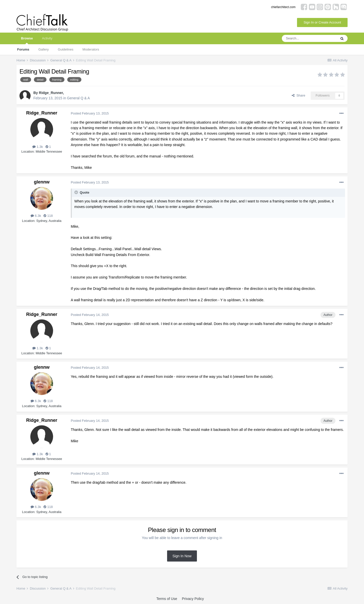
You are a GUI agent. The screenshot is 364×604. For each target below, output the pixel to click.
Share (298, 95)
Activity (47, 38)
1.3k (38, 147)
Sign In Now (182, 556)
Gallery (44, 49)
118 (48, 216)
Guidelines (66, 49)
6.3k (36, 216)
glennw (42, 182)
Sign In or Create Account (322, 22)
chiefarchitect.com (283, 7)
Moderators (91, 49)
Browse (27, 40)
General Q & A (78, 98)
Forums (23, 49)
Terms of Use (167, 599)
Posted (90, 113)
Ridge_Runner (51, 93)
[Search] (309, 38)
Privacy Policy (193, 599)
